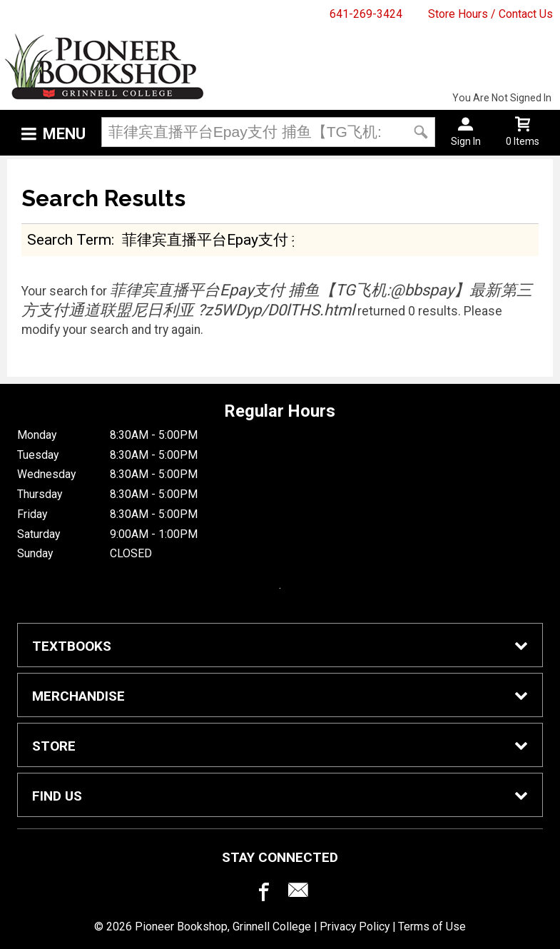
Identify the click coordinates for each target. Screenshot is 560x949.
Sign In (466, 141)
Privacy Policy (355, 927)
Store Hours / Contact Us (490, 14)
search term (69, 239)
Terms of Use (432, 927)
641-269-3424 (366, 14)
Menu (64, 134)
